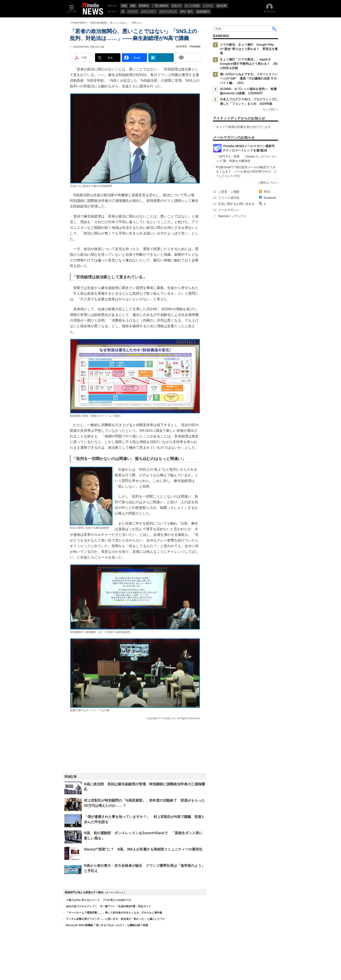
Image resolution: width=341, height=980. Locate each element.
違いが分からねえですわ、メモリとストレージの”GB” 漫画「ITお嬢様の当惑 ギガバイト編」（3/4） (249, 78)
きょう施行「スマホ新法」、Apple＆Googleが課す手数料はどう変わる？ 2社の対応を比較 (249, 64)
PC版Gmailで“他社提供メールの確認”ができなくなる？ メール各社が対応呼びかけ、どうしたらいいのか (246, 171)
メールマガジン (229, 210)
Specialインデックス (232, 216)
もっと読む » (271, 109)
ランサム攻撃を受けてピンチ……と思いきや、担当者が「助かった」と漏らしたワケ (115, 919)
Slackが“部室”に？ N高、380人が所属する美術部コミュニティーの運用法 (143, 849)
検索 (274, 29)
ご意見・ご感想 (229, 192)
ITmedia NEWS (78, 23)
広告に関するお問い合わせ (236, 204)
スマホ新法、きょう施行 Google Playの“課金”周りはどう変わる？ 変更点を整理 (249, 49)
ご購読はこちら (267, 183)
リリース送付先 (229, 198)
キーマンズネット (115, 893)
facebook (270, 198)
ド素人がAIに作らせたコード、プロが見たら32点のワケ (99, 900)
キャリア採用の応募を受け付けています (243, 127)
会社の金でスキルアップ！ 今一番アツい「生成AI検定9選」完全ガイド (108, 906)
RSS (267, 192)
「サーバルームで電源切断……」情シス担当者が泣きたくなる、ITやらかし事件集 (114, 913)
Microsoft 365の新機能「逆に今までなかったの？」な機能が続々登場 (107, 925)
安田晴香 (182, 47)
